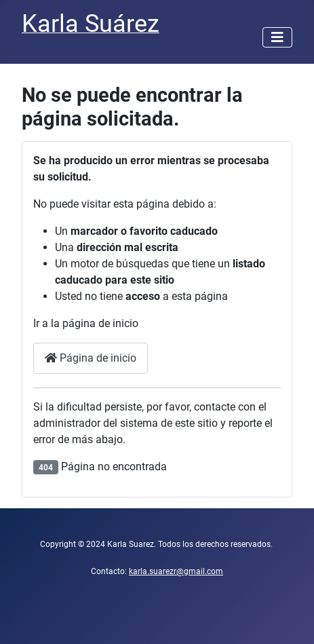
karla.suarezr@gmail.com (176, 571)
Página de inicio (91, 358)
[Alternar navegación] (277, 37)
